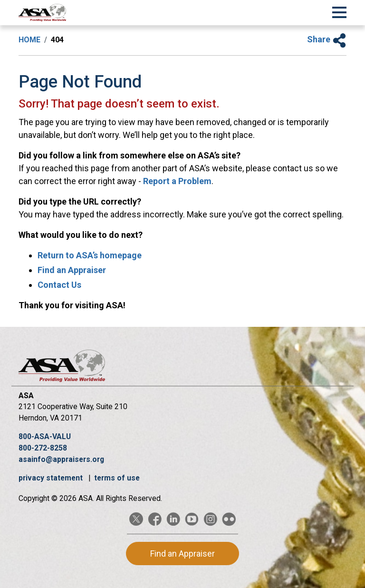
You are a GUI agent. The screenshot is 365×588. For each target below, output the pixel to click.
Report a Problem (177, 181)
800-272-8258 (43, 448)
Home (29, 40)
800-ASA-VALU (45, 436)
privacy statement (52, 478)
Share (327, 39)
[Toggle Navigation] (339, 11)
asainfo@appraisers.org (61, 459)
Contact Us (59, 285)
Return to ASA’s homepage (90, 255)
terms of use (117, 478)
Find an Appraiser (72, 270)
